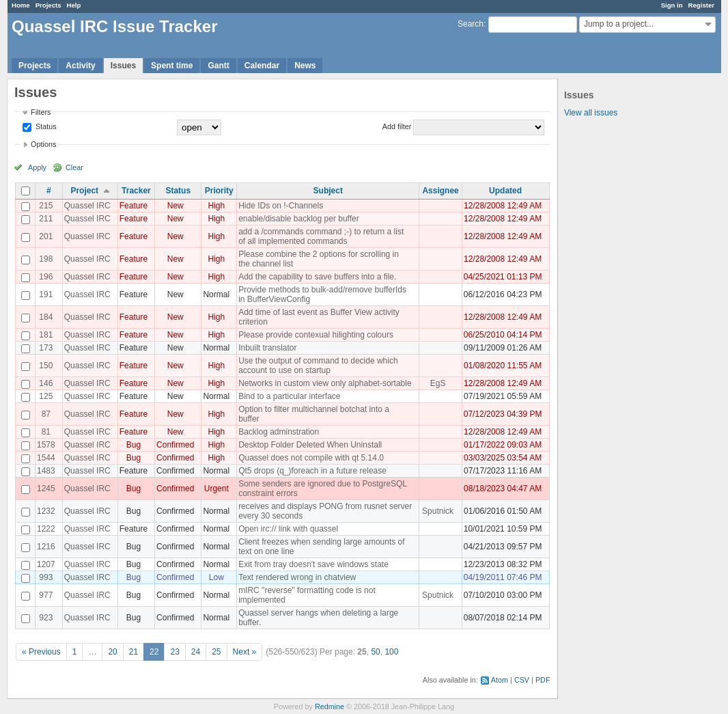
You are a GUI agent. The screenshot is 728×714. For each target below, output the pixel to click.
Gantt (218, 66)
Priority (219, 191)
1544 (46, 458)
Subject (328, 191)
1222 (46, 529)
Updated (505, 191)
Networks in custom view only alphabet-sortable (325, 383)
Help (74, 5)
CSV (522, 680)
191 (46, 294)
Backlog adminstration (279, 432)
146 (46, 383)
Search (471, 24)
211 (46, 219)
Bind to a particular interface (289, 396)
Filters (41, 112)
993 (46, 577)
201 (46, 236)
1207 (46, 564)
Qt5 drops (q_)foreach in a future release (312, 471)
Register (701, 5)
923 (46, 618)
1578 (46, 445)
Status (45, 126)
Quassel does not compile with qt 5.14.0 (311, 458)
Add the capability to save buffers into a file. (317, 277)
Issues (123, 66)
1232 (46, 511)
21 (134, 652)
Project (84, 191)
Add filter (397, 126)
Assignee (440, 191)
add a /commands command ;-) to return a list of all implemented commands (321, 236)
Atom (500, 680)
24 (196, 652)
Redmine (330, 706)
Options (43, 144)
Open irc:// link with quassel (288, 529)
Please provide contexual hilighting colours (316, 335)
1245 (46, 489)
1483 (46, 471)
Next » (245, 652)
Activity (80, 66)
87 (46, 414)
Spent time (172, 66)
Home (21, 5)
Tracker (136, 191)
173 (46, 348)
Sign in (672, 5)
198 (46, 259)
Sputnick (438, 511)
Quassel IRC (87, 206)
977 (46, 595)
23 (174, 652)
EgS (438, 383)
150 (46, 366)
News (305, 66)
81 (46, 432)
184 (46, 317)
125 (46, 396)
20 (112, 652)
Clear (74, 167)
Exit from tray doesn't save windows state (313, 564)
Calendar (262, 66)
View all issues (591, 113)
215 (46, 206)
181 (46, 335)
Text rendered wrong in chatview (297, 577)
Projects (48, 5)
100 (391, 652)
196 (46, 277)
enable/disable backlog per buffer (299, 219)
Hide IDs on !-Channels (281, 206)
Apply (37, 167)
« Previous (41, 652)
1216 (46, 547)
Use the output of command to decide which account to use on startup (318, 366)
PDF (543, 680)
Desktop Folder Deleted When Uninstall (310, 445)
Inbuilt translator (267, 348)
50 (375, 652)
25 (216, 652)
